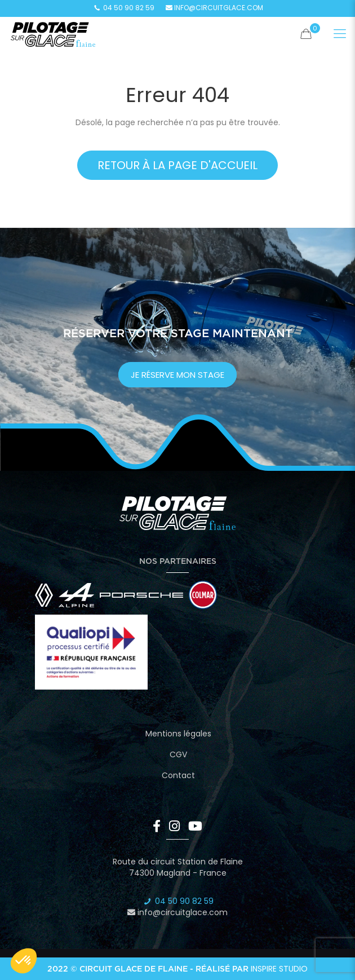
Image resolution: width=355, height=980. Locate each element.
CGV (178, 754)
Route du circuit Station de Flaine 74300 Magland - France (178, 867)
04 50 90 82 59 (123, 8)
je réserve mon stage (177, 375)
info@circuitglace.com (214, 8)
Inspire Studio (279, 969)
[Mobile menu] (340, 34)
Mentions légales (178, 734)
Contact (178, 775)
